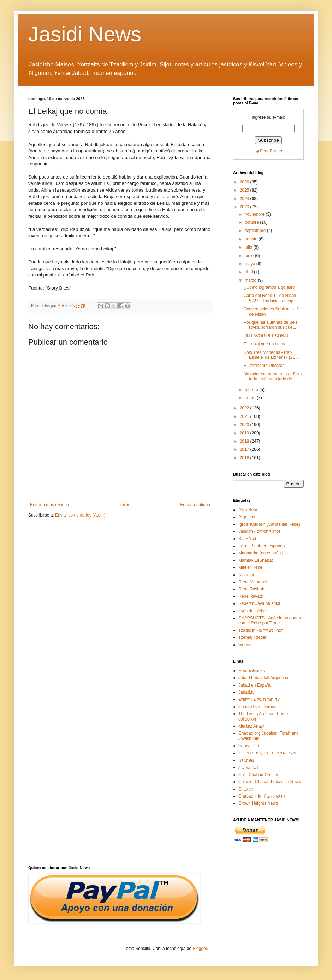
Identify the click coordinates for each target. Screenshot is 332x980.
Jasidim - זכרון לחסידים (259, 531)
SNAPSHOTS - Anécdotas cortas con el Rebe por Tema (270, 620)
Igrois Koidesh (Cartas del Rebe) (269, 524)
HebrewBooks (252, 671)
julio (249, 247)
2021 (245, 416)
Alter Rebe (248, 510)
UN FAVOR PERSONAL (266, 336)
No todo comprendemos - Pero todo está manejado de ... (273, 377)
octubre (252, 222)
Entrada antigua (195, 505)
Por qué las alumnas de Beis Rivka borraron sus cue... (271, 325)
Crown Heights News (258, 803)
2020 (245, 425)
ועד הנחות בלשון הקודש (260, 699)
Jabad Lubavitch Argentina (263, 678)
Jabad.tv (246, 692)
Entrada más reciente (50, 505)
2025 (245, 190)
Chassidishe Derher (257, 707)
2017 (245, 449)
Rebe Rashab (251, 589)
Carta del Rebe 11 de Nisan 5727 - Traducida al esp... (270, 298)
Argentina (247, 517)
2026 (245, 182)
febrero (252, 390)
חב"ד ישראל (250, 746)
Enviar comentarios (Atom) (80, 515)
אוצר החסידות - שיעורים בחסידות (267, 753)
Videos (245, 645)
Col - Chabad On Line (259, 775)
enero (251, 398)
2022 (245, 408)
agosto (252, 239)
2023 (245, 207)
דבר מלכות (248, 767)
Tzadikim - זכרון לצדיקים (260, 630)
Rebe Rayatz (251, 596)
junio (250, 256)
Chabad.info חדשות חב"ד (262, 796)
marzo (251, 280)
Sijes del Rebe (252, 611)
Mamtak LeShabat (256, 560)
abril (249, 272)
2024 (245, 199)
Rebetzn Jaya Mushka (259, 603)
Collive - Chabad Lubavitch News (270, 782)
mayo (251, 264)
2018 (245, 441)
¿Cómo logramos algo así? (269, 287)
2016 (245, 458)
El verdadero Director (264, 366)
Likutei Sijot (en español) (262, 546)
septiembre (256, 231)
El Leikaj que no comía (265, 344)
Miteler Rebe (250, 567)
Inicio (125, 505)
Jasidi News (85, 34)
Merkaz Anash (252, 726)
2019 (245, 433)
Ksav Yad (247, 539)
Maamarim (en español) (261, 553)
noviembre (255, 214)
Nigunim (246, 575)
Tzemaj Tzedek (253, 637)
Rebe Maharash (253, 582)
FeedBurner (271, 151)
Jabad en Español (255, 685)
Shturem (246, 789)
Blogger (200, 949)
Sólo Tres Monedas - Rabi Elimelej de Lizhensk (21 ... (272, 355)
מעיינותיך (246, 760)
